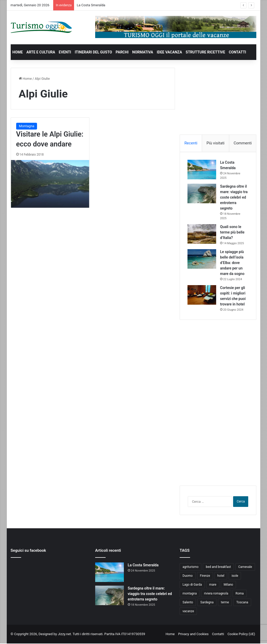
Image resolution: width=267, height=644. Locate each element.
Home (25, 79)
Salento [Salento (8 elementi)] (188, 603)
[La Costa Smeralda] (202, 170)
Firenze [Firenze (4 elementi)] (205, 576)
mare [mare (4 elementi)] (213, 585)
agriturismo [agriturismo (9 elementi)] (190, 567)
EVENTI (65, 52)
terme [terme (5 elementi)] (225, 603)
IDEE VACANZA (169, 52)
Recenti (191, 143)
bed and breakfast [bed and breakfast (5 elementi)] (218, 567)
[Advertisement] (219, 100)
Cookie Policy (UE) (241, 634)
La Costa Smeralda (91, 5)
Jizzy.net (64, 634)
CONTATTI (237, 52)
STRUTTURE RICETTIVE (205, 52)
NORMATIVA (143, 52)
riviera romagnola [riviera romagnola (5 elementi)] (216, 594)
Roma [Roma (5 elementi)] (239, 594)
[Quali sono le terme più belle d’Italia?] (202, 234)
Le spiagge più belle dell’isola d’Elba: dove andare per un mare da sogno (232, 263)
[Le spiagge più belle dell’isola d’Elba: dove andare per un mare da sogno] (202, 259)
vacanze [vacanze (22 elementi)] (188, 612)
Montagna (27, 126)
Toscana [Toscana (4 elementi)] (242, 603)
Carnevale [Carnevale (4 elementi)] (245, 567)
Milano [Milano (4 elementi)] (228, 585)
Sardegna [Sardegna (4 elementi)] (207, 603)
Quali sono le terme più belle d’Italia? (232, 232)
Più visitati (216, 143)
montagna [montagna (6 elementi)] (190, 594)
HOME (18, 52)
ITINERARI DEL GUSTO (93, 52)
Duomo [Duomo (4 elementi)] (188, 576)
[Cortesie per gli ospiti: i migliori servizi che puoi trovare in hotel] (202, 295)
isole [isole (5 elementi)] (235, 576)
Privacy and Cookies (193, 634)
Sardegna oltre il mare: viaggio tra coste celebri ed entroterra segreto (234, 198)
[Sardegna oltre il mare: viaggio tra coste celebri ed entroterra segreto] (202, 194)
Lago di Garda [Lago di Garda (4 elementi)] (192, 585)
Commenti (243, 143)
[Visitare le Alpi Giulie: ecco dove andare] (50, 184)
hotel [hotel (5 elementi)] (221, 576)
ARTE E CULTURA (41, 52)
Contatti (218, 634)
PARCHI (122, 52)
